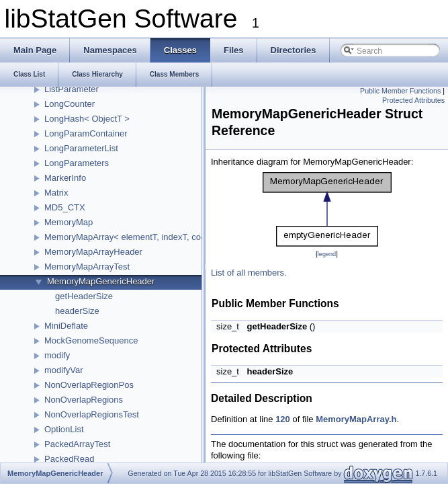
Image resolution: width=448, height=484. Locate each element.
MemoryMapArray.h (356, 419)
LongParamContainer (86, 133)
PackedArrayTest (77, 444)
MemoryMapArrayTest (87, 267)
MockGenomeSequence (91, 340)
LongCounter (70, 104)
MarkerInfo (65, 178)
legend (327, 254)
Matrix (56, 193)
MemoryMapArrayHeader (93, 252)
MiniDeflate (66, 326)
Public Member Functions (400, 91)
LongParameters (77, 163)
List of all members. (249, 273)
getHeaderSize (84, 296)
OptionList (64, 429)
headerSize (77, 311)
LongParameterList (81, 148)
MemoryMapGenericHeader (101, 281)
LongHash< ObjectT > (87, 119)
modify (57, 355)
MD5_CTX (65, 207)
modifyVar (64, 370)
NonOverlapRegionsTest (92, 414)
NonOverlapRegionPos (89, 385)
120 (283, 419)
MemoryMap (69, 222)
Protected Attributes (413, 100)
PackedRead (69, 459)
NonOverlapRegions (84, 400)
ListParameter (72, 89)
